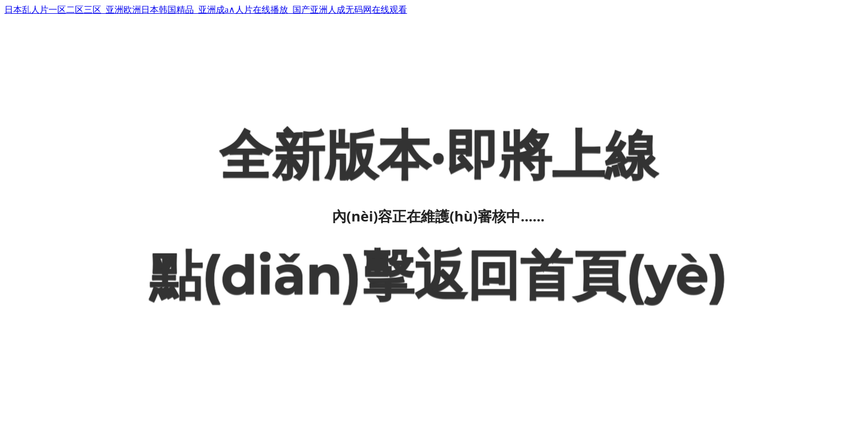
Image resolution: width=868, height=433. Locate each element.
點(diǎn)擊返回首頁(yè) (439, 275)
